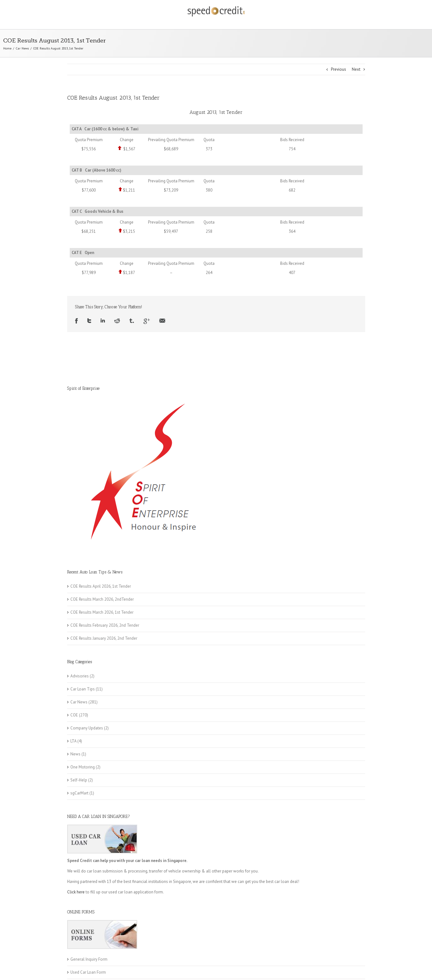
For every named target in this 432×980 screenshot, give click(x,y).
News (75, 754)
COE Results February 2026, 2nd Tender (105, 625)
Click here (76, 892)
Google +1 (147, 321)
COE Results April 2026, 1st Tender (101, 586)
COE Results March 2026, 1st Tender (102, 612)
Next (356, 69)
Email (162, 321)
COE (74, 715)
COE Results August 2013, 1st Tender (113, 98)
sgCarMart (79, 793)
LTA (73, 741)
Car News (22, 48)
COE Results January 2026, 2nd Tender (104, 638)
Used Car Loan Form (88, 972)
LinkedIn (103, 321)
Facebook (77, 321)
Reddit (117, 321)
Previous (339, 69)
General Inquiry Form (89, 959)
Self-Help (79, 780)
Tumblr (132, 321)
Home (7, 48)
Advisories (80, 676)
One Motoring (83, 767)
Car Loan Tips (83, 689)
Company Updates (87, 728)
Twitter (89, 321)
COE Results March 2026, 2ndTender (102, 599)
